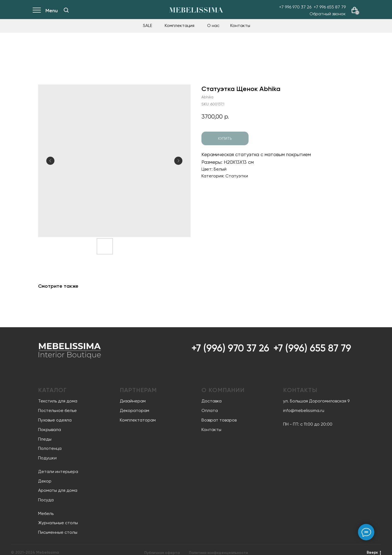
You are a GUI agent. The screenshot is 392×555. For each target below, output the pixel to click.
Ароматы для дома (58, 490)
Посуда (46, 500)
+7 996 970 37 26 (295, 7)
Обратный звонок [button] (328, 14)
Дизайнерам (133, 401)
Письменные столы (58, 532)
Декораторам (134, 410)
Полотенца (50, 448)
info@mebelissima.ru (304, 410)
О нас (213, 25)
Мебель (46, 513)
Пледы (45, 439)
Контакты (240, 25)
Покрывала (50, 430)
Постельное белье (57, 410)
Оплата (210, 410)
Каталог (52, 390)
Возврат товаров (219, 420)
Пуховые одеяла (55, 420)
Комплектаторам (138, 420)
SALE (148, 25)
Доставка (212, 401)
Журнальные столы (58, 523)
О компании (223, 390)
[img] (66, 10)
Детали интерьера (58, 471)
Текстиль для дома (58, 401)
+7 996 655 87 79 (330, 7)
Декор (45, 481)
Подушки (47, 458)
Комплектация (180, 25)
